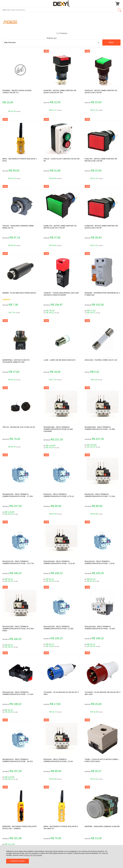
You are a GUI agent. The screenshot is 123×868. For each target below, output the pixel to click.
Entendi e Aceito (18, 861)
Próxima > (70, 697)
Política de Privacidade (33, 855)
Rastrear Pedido (18, 759)
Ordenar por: (52, 38)
